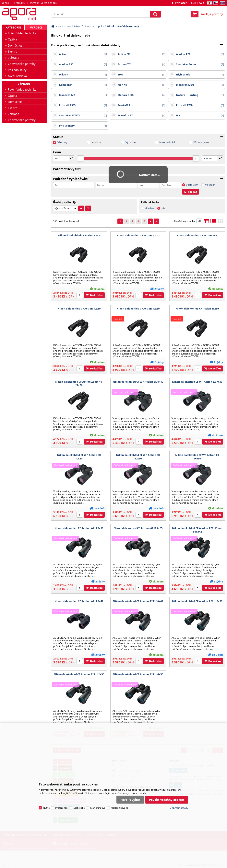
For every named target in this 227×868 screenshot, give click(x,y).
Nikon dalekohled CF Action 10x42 (138, 235)
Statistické (79, 808)
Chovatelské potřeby (22, 64)
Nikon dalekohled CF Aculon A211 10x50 (197, 601)
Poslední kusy (17, 70)
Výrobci (36, 27)
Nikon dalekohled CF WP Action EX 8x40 (138, 382)
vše (163, 208)
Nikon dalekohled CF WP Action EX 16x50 (197, 457)
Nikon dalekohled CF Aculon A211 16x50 (138, 674)
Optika (12, 39)
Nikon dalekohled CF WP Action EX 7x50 (197, 382)
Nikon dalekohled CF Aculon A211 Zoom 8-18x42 (197, 530)
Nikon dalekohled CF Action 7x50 (197, 235)
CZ (215, 3)
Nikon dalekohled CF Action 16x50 (197, 309)
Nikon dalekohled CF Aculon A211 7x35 (138, 528)
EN (209, 3)
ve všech (210, 185)
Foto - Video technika (22, 33)
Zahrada (13, 58)
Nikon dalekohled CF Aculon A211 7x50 (79, 528)
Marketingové (98, 808)
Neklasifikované (120, 808)
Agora (25, 14)
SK (222, 3)
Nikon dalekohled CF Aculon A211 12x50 (79, 674)
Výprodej (131, 142)
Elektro (13, 51)
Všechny (62, 142)
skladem (150, 208)
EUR (194, 3)
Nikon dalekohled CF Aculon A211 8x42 (79, 601)
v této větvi (192, 185)
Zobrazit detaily (179, 808)
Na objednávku (168, 142)
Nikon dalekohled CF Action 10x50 (79, 309)
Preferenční (62, 808)
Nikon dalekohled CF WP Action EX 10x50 (79, 457)
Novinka (96, 142)
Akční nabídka (17, 76)
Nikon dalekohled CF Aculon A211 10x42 (138, 601)
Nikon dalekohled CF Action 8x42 (79, 235)
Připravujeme (201, 142)
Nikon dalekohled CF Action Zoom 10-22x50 (79, 383)
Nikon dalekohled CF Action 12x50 (138, 309)
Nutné (46, 808)
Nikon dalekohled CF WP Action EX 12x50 (138, 457)
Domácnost (16, 45)
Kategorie (13, 27)
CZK (202, 3)
